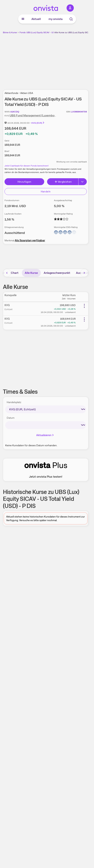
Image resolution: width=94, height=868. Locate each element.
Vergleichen (63, 182)
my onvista (56, 19)
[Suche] (71, 19)
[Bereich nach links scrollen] (7, 273)
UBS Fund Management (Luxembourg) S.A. (38, 115)
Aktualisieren (45, 435)
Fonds (23, 32)
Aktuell (36, 19)
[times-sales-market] (46, 409)
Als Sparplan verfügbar (30, 240)
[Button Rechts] (83, 182)
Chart (15, 273)
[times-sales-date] (46, 425)
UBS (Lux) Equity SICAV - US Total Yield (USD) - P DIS (52, 32)
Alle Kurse (31, 273)
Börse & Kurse (10, 32)
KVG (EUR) (38, 123)
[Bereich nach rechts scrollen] (84, 273)
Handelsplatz (14, 402)
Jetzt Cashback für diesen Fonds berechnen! (27, 166)
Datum (11, 418)
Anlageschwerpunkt (57, 273)
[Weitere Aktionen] (84, 306)
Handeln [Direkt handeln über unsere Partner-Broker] (46, 191)
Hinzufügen (24, 182)
